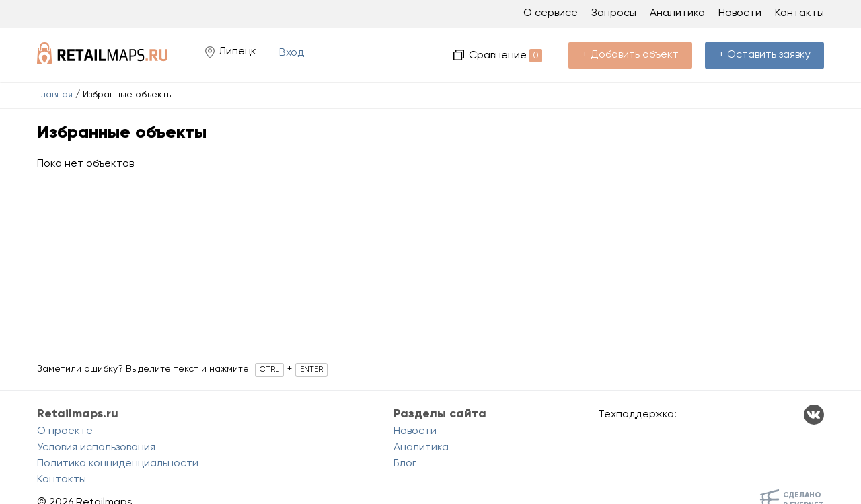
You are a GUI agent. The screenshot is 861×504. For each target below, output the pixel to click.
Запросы (614, 13)
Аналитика (677, 13)
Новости (740, 13)
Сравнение (506, 56)
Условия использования (96, 448)
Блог (405, 464)
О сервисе (551, 13)
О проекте (65, 431)
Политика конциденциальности (118, 464)
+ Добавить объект (630, 55)
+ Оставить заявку (764, 55)
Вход (292, 53)
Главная (55, 95)
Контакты (799, 13)
